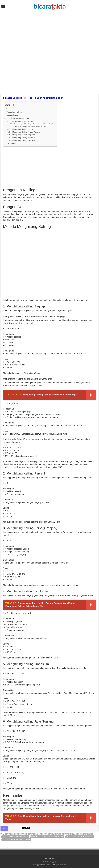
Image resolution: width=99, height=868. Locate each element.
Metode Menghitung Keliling (18, 118)
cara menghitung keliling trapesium (17, 840)
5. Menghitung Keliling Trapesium (23, 138)
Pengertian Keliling (14, 112)
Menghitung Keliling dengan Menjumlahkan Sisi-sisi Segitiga (34, 124)
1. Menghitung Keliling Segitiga (22, 121)
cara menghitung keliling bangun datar (45, 834)
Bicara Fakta (49, 859)
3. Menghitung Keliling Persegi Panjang (25, 132)
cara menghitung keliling (16, 834)
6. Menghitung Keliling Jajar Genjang (24, 140)
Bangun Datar (12, 115)
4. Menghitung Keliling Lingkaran (23, 135)
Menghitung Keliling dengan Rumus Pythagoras (30, 126)
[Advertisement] (49, 31)
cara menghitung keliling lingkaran (78, 834)
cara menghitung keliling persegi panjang (47, 837)
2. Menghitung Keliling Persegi (22, 129)
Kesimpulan (11, 144)
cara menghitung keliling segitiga (80, 837)
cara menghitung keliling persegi (15, 837)
